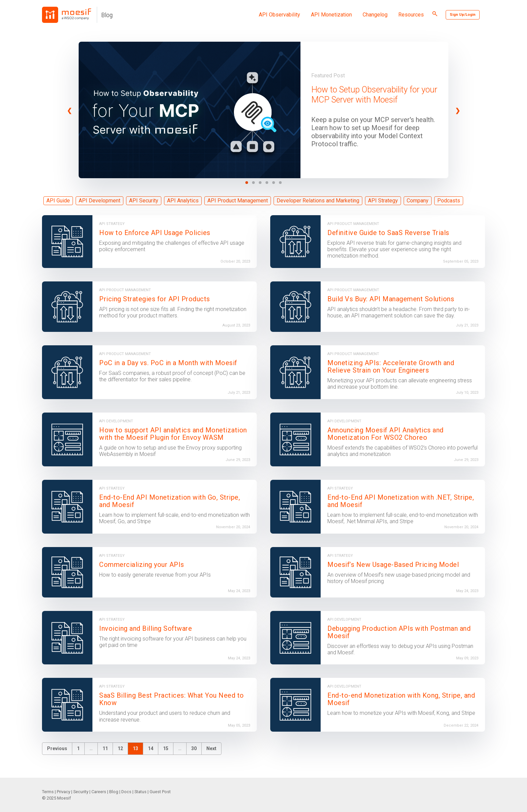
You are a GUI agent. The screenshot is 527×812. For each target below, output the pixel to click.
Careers (99, 792)
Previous (57, 748)
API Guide (58, 201)
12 (120, 748)
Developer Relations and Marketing (318, 201)
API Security (144, 201)
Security (81, 792)
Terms (48, 792)
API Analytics (183, 201)
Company (418, 201)
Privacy (64, 792)
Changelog (375, 15)
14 (151, 748)
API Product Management (238, 201)
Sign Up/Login (463, 15)
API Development (99, 201)
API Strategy (383, 201)
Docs (126, 792)
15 (166, 748)
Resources (411, 15)
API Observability (279, 15)
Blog (107, 15)
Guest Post (160, 792)
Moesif (64, 798)
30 (194, 748)
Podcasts (449, 201)
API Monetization (331, 15)
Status (140, 792)
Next (211, 748)
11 (105, 748)
